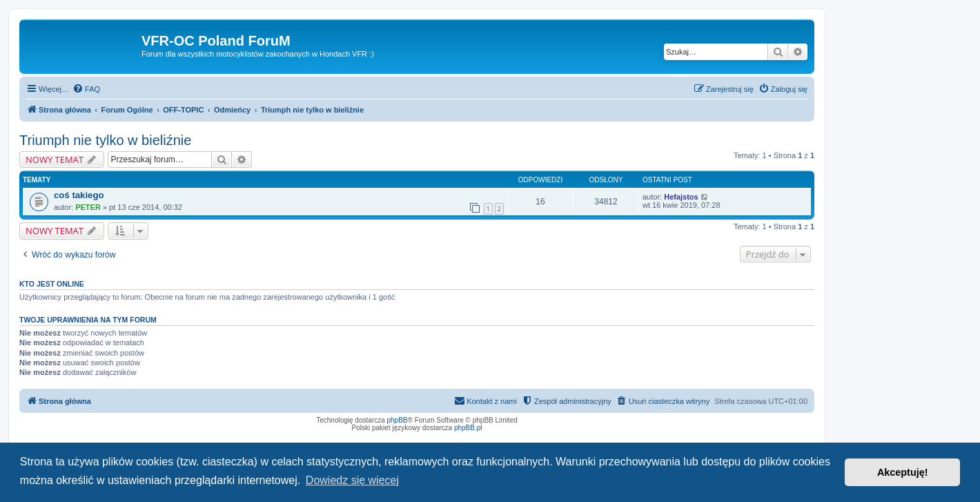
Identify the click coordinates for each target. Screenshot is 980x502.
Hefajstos (681, 197)
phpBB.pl (468, 428)
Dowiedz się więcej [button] (352, 480)
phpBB (398, 420)
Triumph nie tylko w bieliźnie (105, 140)
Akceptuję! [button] (903, 472)
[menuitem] (86, 89)
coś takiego (79, 195)
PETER (88, 207)
